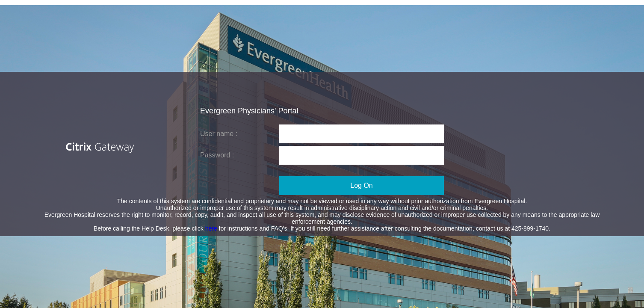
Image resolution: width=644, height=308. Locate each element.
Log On (361, 185)
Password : (217, 155)
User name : (219, 134)
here (212, 228)
